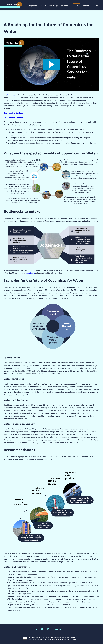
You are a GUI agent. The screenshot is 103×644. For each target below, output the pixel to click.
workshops (54, 5)
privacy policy (58, 629)
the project (32, 5)
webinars (43, 5)
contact (95, 5)
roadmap (76, 5)
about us (86, 5)
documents (65, 5)
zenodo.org (30, 273)
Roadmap (11, 95)
